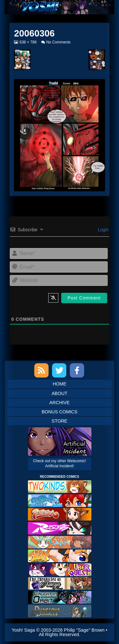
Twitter (59, 370)
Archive (60, 403)
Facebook (77, 370)
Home (60, 384)
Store (60, 421)
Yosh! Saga (23, 630)
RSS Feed (41, 370)
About (60, 393)
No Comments (59, 42)
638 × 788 (28, 42)
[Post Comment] (84, 298)
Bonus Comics (60, 412)
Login (102, 230)
